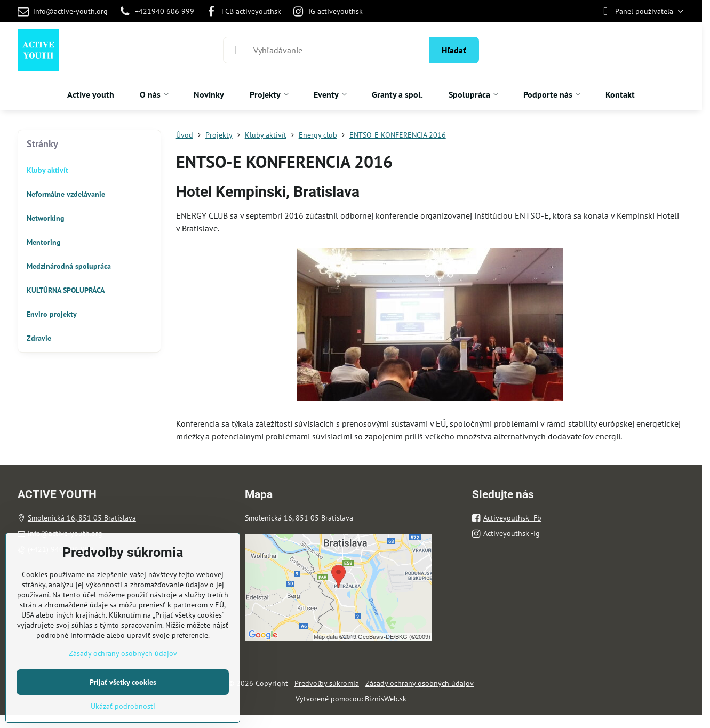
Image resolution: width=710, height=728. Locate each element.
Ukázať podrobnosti (123, 706)
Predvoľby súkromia (327, 683)
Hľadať (454, 50)
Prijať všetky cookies (123, 682)
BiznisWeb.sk (386, 699)
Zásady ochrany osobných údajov (420, 683)
